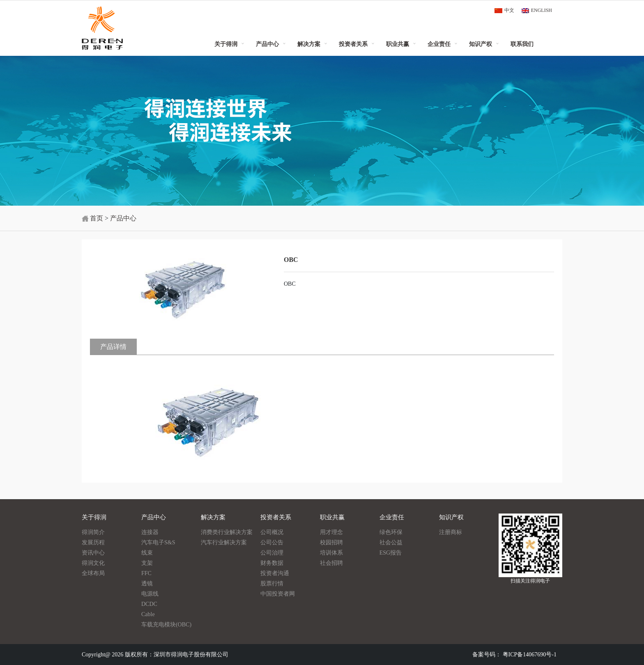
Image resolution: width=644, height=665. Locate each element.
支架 (147, 563)
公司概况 (272, 532)
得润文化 (93, 563)
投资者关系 (353, 44)
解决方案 (309, 44)
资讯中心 (93, 553)
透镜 (147, 584)
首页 (97, 218)
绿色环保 (391, 532)
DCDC (149, 604)
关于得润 (226, 44)
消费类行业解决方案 (227, 532)
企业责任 (439, 44)
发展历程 (93, 542)
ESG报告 (391, 553)
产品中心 (267, 44)
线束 (147, 553)
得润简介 (93, 532)
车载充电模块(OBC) (166, 625)
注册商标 (451, 532)
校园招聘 (331, 542)
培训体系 (331, 553)
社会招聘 (331, 563)
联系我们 (522, 44)
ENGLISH (542, 10)
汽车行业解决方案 (224, 542)
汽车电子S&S (158, 542)
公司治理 (272, 553)
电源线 (150, 594)
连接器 (150, 532)
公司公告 (272, 542)
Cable (148, 614)
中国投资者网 (278, 594)
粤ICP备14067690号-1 (530, 655)
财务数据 (272, 563)
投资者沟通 (275, 573)
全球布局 (93, 573)
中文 (509, 10)
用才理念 (331, 532)
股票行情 (272, 584)
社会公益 (391, 542)
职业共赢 (398, 44)
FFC (146, 573)
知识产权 (481, 44)
